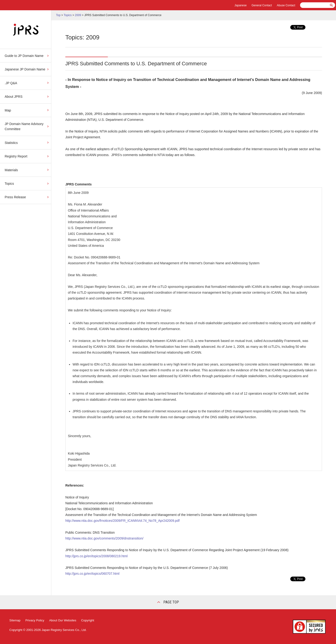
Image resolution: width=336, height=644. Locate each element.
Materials (11, 170)
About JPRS (14, 97)
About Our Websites (63, 620)
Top (58, 15)
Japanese (241, 5)
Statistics (11, 143)
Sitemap (15, 620)
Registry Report (16, 156)
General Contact (262, 5)
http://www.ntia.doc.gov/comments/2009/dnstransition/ (104, 538)
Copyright (88, 620)
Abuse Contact (286, 5)
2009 (78, 15)
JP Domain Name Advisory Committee (24, 126)
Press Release (15, 197)
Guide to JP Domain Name (24, 56)
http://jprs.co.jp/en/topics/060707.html (92, 574)
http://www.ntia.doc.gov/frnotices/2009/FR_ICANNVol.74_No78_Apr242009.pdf (122, 521)
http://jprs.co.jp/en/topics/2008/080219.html (96, 556)
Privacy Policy (35, 620)
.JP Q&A (11, 83)
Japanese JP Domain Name (25, 69)
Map (8, 110)
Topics (9, 184)
